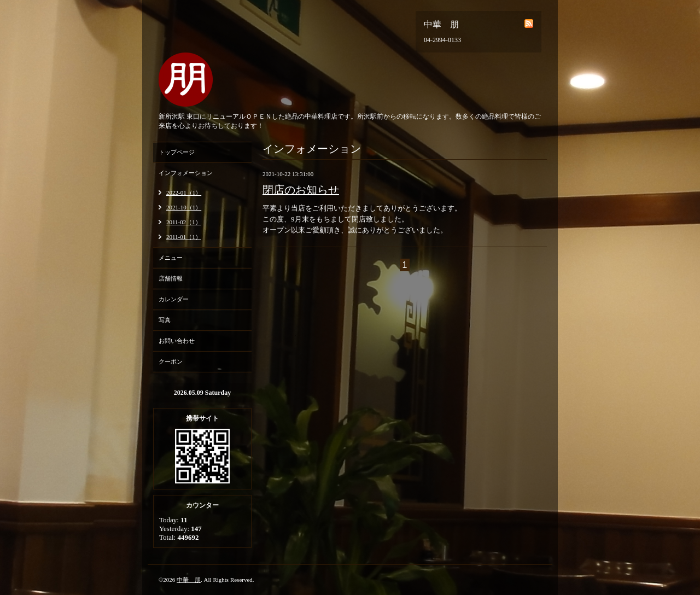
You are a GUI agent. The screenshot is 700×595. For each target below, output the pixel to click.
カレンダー (174, 299)
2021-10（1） (184, 207)
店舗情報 (171, 278)
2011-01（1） (184, 237)
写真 (165, 320)
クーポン (171, 361)
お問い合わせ (177, 341)
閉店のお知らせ (301, 190)
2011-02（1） (184, 222)
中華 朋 (189, 580)
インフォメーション (186, 173)
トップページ (177, 152)
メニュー (171, 258)
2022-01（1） (184, 192)
